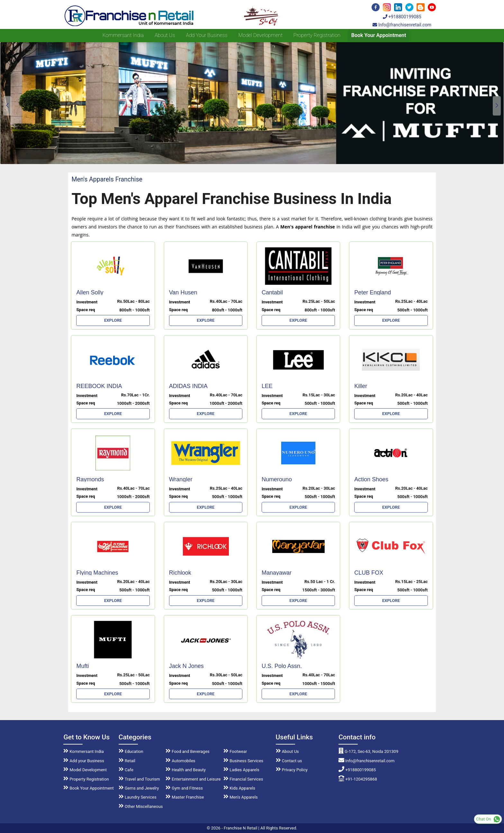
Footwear (235, 751)
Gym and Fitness (184, 788)
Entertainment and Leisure (193, 779)
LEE (267, 386)
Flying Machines (97, 573)
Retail (127, 761)
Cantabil (272, 292)
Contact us (289, 761)
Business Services (243, 761)
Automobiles (180, 761)
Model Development (260, 35)
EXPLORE (113, 320)
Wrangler (181, 479)
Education (131, 751)
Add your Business (207, 35)
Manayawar (277, 573)
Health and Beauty (186, 770)
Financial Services (243, 779)
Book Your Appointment (379, 35)
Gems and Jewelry (139, 788)
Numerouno (277, 479)
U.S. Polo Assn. (282, 666)
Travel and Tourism (139, 779)
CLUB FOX (369, 573)
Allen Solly (90, 292)
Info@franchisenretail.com (402, 25)
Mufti (82, 666)
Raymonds (90, 479)
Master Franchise (185, 797)
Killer (361, 386)
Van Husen (183, 292)
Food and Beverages (188, 751)
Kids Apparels (239, 788)
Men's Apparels (241, 797)
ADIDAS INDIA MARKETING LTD (192, 389)
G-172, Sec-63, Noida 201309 (368, 751)
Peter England (373, 292)
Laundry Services (138, 797)
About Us (287, 751)
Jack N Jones (186, 666)
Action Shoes (371, 479)
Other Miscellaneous (141, 806)
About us (165, 35)
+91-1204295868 (358, 779)
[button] (497, 106)
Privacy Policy (292, 770)
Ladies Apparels (241, 770)
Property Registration (317, 35)
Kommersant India (123, 35)
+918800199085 (402, 17)
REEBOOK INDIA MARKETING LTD (99, 389)
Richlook (180, 573)
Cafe (126, 770)
